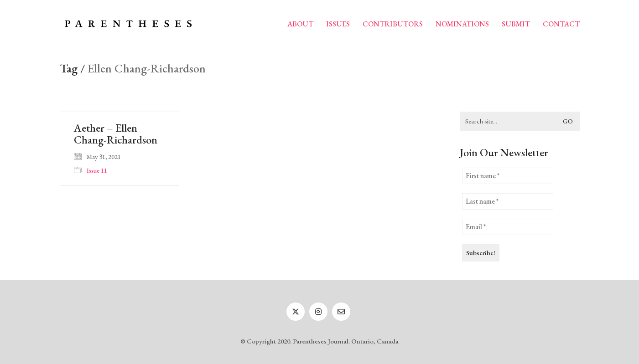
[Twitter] (296, 312)
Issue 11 (97, 170)
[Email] (341, 312)
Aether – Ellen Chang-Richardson (116, 134)
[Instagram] (318, 312)
